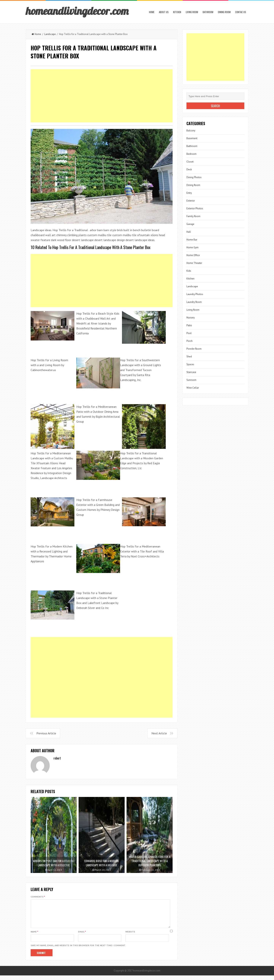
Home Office (193, 255)
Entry (189, 193)
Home (152, 12)
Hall (189, 232)
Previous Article (46, 733)
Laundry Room (194, 302)
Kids (189, 271)
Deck (189, 169)
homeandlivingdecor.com (77, 11)
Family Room (193, 216)
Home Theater (194, 263)
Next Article (159, 733)
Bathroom (208, 12)
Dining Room (224, 12)
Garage (190, 224)
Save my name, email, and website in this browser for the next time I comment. (78, 950)
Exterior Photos (195, 208)
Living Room (192, 12)
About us (164, 12)
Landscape (50, 34)
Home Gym (192, 247)
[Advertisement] (102, 96)
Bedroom (192, 154)
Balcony (191, 131)
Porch (190, 341)
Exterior (191, 201)
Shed (189, 357)
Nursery (191, 318)
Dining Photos (194, 177)
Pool (189, 333)
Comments (38, 897)
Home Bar (192, 240)
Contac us (241, 12)
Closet (190, 162)
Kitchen (177, 12)
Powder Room (194, 349)
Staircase (191, 372)
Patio (189, 325)
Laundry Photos (195, 294)
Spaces (190, 364)
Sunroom (191, 380)
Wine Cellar (193, 388)
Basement (192, 138)
